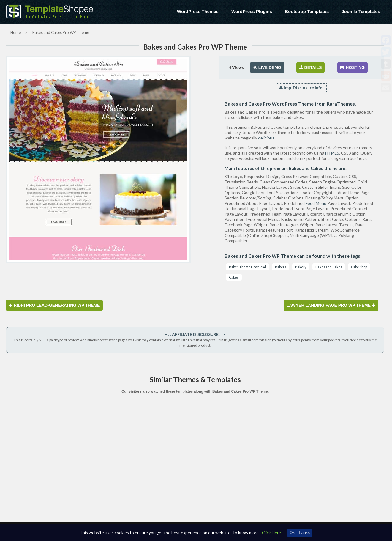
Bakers (281, 267)
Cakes (234, 277)
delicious (266, 138)
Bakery (301, 267)
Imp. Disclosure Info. (301, 88)
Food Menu (316, 203)
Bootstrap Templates (307, 11)
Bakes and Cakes (329, 267)
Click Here (271, 533)
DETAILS (311, 67)
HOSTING (353, 67)
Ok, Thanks (300, 533)
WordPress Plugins (252, 11)
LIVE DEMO (267, 67)
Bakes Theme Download (248, 267)
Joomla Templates (361, 11)
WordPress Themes (198, 11)
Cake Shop (359, 267)
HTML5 (332, 153)
